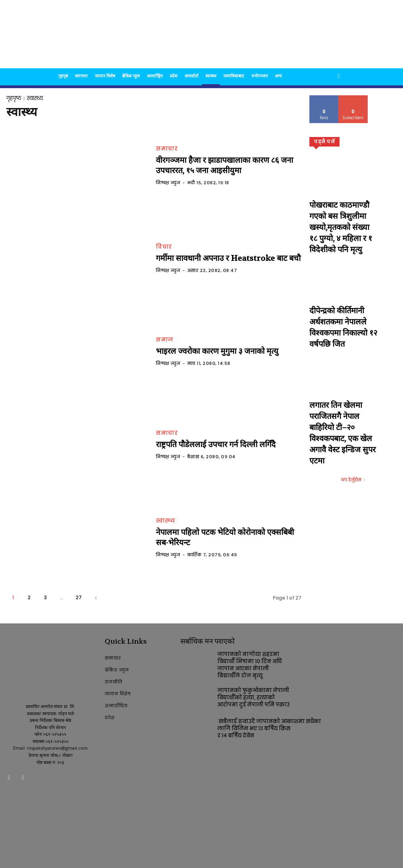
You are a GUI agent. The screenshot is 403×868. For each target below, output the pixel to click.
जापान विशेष (105, 76)
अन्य (278, 76)
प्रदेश (174, 76)
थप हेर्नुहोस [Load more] (353, 366)
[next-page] (96, 597)
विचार (164, 248)
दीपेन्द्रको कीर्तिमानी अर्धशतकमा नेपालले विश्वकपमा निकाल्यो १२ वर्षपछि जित (343, 276)
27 (79, 597)
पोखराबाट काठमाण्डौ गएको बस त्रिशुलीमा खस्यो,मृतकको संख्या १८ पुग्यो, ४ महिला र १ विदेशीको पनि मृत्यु (341, 210)
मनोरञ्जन (260, 76)
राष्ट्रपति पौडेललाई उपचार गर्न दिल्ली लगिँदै (204, 444)
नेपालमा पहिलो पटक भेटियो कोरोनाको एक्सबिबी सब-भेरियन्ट (226, 537)
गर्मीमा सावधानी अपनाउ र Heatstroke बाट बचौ (214, 258)
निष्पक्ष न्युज (168, 181)
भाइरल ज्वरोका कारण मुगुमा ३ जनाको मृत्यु (206, 351)
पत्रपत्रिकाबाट (234, 76)
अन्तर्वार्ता (191, 76)
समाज (165, 341)
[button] (339, 76)
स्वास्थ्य (211, 76)
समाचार (81, 76)
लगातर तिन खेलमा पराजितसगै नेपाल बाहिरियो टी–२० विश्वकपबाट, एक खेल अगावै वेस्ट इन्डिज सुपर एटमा (343, 343)
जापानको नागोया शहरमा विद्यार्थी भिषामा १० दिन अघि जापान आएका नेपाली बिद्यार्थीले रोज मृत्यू (253, 664)
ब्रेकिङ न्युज (131, 76)
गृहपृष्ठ (63, 76)
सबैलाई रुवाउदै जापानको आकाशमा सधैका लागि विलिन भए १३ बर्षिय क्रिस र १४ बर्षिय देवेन (269, 726)
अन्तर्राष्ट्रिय (155, 76)
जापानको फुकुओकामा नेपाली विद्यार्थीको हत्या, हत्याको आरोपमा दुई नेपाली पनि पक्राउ (250, 695)
